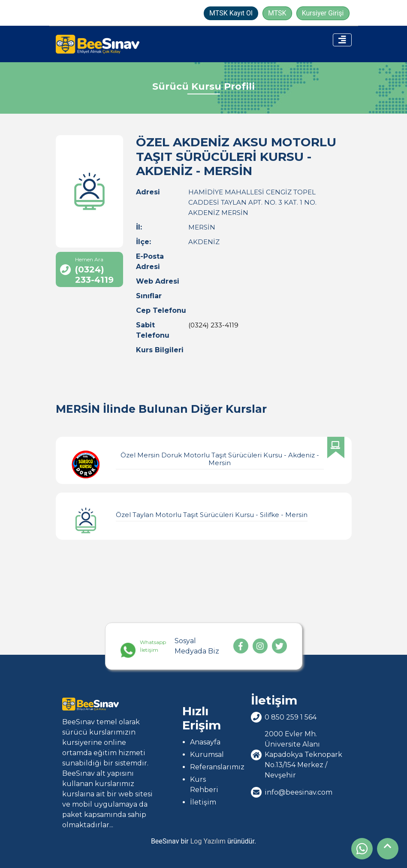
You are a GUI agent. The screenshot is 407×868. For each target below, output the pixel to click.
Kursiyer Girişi (323, 13)
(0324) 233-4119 (213, 325)
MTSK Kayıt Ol (231, 13)
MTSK (277, 13)
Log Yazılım (208, 841)
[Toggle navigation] (342, 40)
